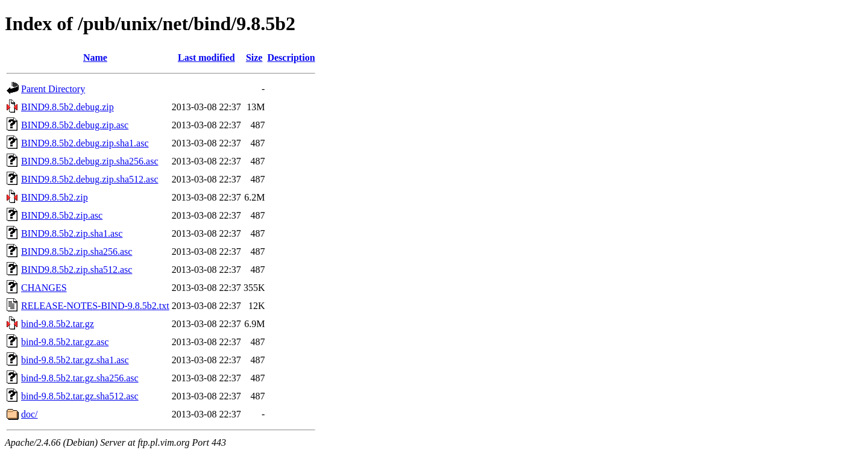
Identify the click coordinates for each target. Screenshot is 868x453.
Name (95, 58)
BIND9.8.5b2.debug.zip (68, 107)
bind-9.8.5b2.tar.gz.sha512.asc (80, 396)
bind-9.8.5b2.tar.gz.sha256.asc (80, 378)
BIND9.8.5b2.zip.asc (62, 215)
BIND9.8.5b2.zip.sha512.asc (77, 270)
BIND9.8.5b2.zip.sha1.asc (72, 233)
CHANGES (44, 288)
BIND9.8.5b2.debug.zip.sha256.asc (90, 161)
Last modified (206, 58)
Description (291, 58)
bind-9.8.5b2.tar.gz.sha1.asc (75, 360)
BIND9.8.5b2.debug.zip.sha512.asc (90, 179)
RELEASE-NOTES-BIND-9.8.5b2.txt (95, 306)
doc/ (30, 414)
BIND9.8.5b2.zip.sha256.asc (77, 251)
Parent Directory (53, 89)
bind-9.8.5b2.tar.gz (58, 324)
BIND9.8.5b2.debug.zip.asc (75, 125)
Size (254, 58)
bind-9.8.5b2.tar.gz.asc (65, 342)
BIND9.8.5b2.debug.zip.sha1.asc (85, 143)
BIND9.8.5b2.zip (55, 197)
